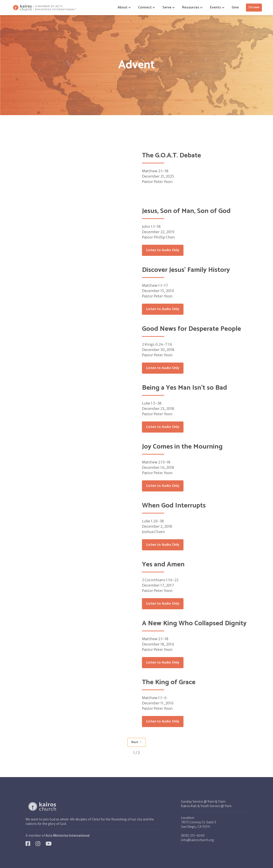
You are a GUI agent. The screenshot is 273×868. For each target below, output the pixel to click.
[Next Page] (136, 742)
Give (235, 7)
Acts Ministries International (68, 836)
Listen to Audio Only (163, 250)
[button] (123, 8)
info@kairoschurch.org (198, 840)
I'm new (254, 7)
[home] (44, 8)
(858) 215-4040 (193, 836)
